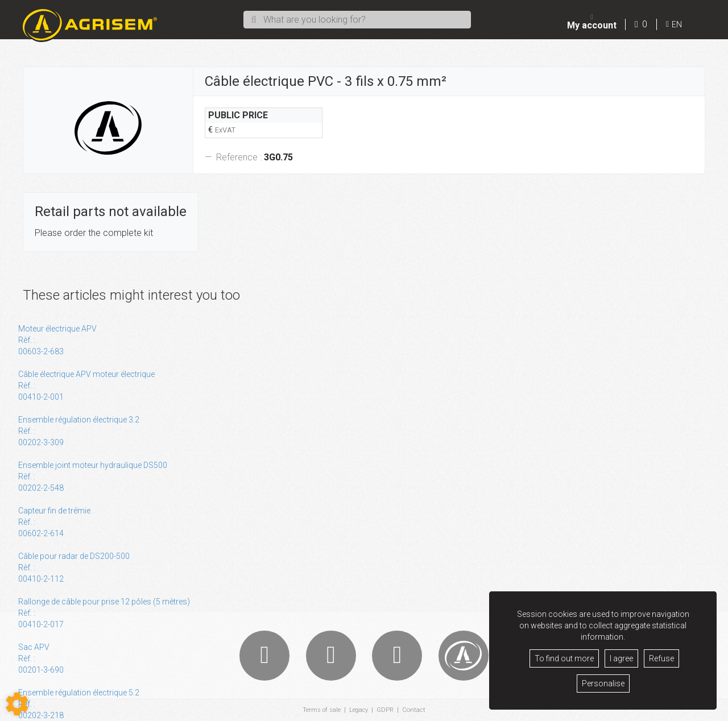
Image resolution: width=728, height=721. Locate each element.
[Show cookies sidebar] (17, 704)
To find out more (564, 658)
